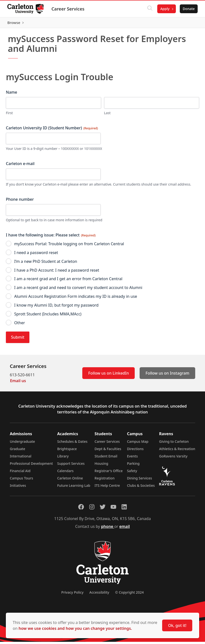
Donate (188, 9)
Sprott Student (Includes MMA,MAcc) (48, 316)
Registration (105, 480)
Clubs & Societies (141, 488)
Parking (133, 466)
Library (63, 458)
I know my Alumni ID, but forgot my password (56, 308)
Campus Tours (21, 480)
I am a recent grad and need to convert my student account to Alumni (78, 290)
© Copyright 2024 (129, 594)
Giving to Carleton (174, 444)
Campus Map (138, 444)
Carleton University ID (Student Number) (52, 130)
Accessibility (99, 594)
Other (20, 325)
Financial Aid (20, 473)
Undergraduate (22, 444)
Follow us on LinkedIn (109, 375)
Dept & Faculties (108, 451)
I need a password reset (36, 255)
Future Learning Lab (74, 488)
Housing (101, 466)
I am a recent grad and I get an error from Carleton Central (68, 281)
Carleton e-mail (20, 166)
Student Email (106, 458)
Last (107, 115)
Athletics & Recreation (177, 451)
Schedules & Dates (72, 444)
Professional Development (31, 466)
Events (132, 458)
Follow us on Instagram (167, 375)
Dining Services (139, 480)
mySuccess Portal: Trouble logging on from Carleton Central (69, 246)
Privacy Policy (72, 594)
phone (108, 529)
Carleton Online (70, 480)
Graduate (18, 451)
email (125, 529)
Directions (135, 451)
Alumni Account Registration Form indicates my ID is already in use (76, 299)
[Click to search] (149, 9)
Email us (18, 383)
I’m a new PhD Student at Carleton (46, 264)
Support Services (71, 466)
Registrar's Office (109, 473)
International (21, 458)
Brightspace (67, 451)
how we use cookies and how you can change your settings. (75, 628)
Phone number (20, 202)
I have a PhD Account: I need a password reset (57, 272)
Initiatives (18, 488)
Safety (132, 473)
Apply (164, 9)
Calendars (65, 473)
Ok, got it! (177, 625)
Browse (188, 24)
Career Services (68, 9)
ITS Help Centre (107, 488)
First (9, 115)
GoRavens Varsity (173, 458)
